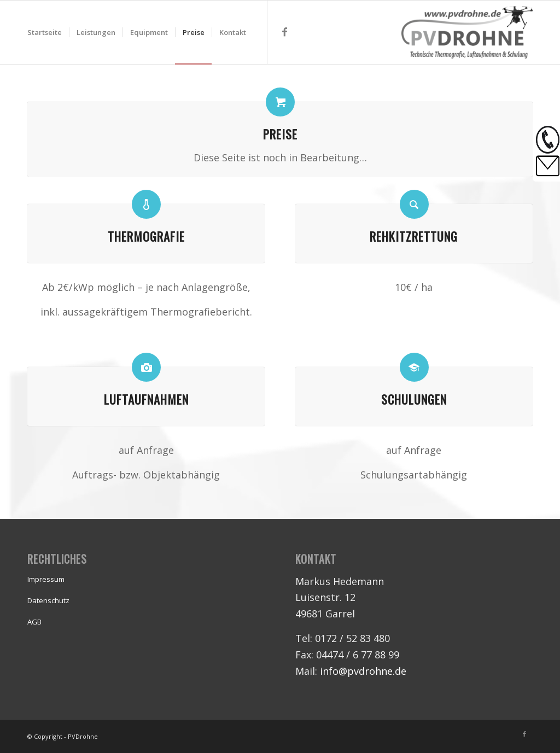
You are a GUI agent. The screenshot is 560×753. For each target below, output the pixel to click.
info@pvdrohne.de (363, 671)
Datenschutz (48, 600)
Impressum (46, 579)
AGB (34, 622)
